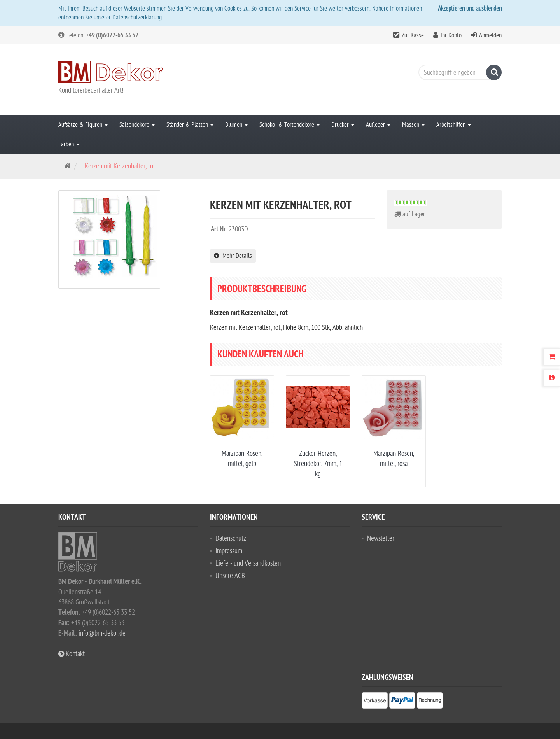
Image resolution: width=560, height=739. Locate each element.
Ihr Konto (451, 35)
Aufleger (378, 125)
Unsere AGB (230, 576)
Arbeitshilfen (454, 125)
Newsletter (381, 538)
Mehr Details (233, 256)
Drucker (343, 125)
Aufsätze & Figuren (83, 125)
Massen (413, 125)
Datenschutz (231, 538)
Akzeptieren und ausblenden (470, 9)
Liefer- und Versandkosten (248, 563)
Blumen (236, 125)
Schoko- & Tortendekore (290, 125)
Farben (69, 144)
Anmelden (490, 35)
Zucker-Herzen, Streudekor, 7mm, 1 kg (318, 464)
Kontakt (72, 654)
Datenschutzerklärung (137, 18)
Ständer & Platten (190, 125)
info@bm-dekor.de (102, 633)
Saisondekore (137, 125)
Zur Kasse (413, 35)
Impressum (229, 551)
